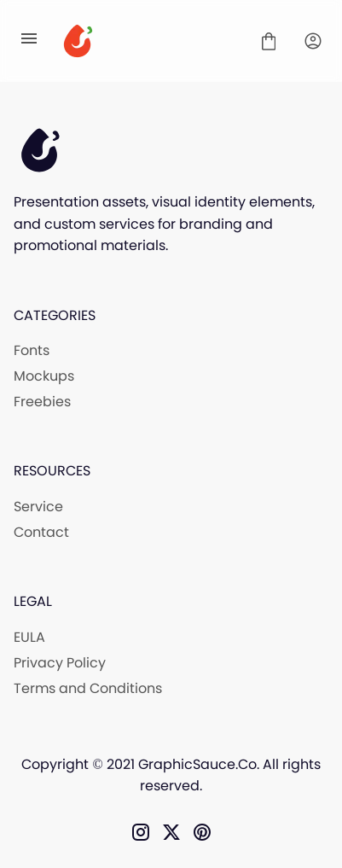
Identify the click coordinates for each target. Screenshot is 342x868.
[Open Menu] (29, 41)
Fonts (32, 350)
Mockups (44, 376)
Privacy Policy (60, 663)
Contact (41, 532)
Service (38, 507)
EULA (29, 637)
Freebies (42, 402)
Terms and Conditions (88, 688)
